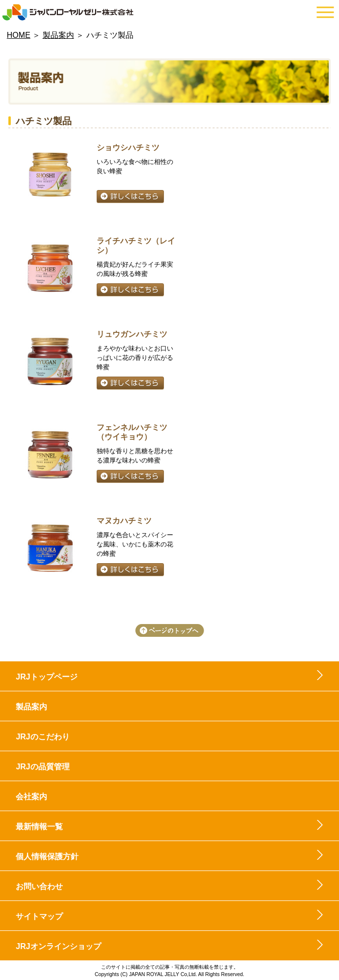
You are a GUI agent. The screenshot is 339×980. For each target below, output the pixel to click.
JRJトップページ (46, 677)
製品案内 (58, 35)
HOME (19, 35)
